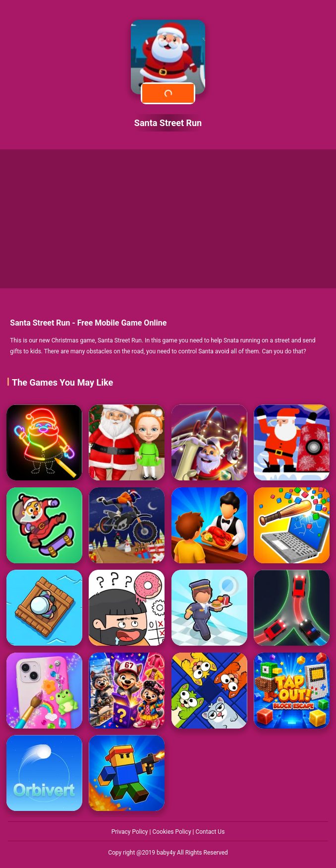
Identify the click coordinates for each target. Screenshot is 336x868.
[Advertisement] (168, 219)
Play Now (168, 93)
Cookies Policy (172, 832)
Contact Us (210, 832)
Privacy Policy (131, 832)
